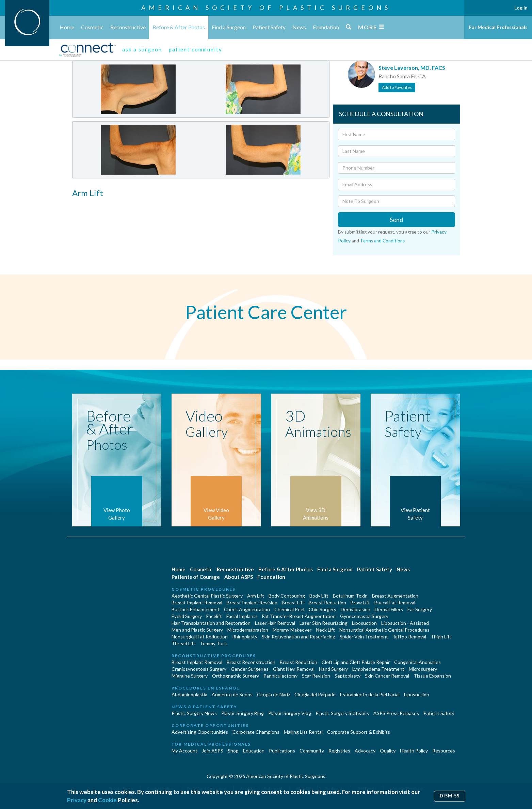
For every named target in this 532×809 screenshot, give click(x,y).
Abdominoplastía (189, 694)
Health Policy (414, 751)
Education (254, 751)
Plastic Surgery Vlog (290, 713)
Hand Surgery (333, 669)
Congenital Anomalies (417, 662)
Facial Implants (242, 616)
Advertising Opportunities (200, 732)
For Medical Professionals (498, 27)
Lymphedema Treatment (378, 669)
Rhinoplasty (245, 637)
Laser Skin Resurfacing (324, 623)
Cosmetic (92, 27)
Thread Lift (183, 643)
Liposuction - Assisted (405, 623)
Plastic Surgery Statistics (342, 713)
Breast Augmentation (395, 596)
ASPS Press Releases (396, 713)
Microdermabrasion (248, 630)
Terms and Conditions (382, 241)
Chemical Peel (289, 609)
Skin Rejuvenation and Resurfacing (299, 637)
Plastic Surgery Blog (243, 713)
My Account (184, 751)
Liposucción (417, 694)
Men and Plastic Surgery (197, 630)
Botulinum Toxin (350, 596)
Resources (444, 751)
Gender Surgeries (250, 669)
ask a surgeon (142, 49)
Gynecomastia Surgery (364, 616)
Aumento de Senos (232, 694)
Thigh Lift (441, 637)
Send (396, 220)
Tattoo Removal (409, 637)
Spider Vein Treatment (364, 637)
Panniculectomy (280, 676)
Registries (339, 751)
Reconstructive (128, 27)
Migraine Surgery (190, 676)
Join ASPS (213, 751)
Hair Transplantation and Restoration (211, 623)
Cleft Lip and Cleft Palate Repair (356, 662)
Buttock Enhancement (196, 609)
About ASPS (239, 577)
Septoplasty (348, 676)
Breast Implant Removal (197, 602)
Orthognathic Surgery (236, 676)
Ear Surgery (420, 609)
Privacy (77, 800)
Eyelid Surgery (187, 616)
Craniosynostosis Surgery (199, 669)
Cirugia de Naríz (273, 694)
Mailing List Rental (303, 732)
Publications (282, 751)
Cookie (107, 800)
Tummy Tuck (213, 643)
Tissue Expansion (432, 676)
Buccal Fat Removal (395, 602)
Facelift (214, 616)
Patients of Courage (196, 577)
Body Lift (319, 596)
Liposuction (364, 623)
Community (312, 751)
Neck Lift (325, 630)
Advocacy (365, 751)
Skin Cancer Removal (387, 676)
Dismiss (450, 796)
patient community (196, 49)
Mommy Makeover (292, 630)
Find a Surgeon (229, 27)
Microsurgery (423, 669)
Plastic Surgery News (194, 713)
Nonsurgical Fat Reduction (200, 637)
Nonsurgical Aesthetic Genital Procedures (384, 630)
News (299, 27)
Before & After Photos (179, 27)
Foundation (326, 27)
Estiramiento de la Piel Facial (370, 694)
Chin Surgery (323, 609)
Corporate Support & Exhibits (359, 732)
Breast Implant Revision (252, 602)
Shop (233, 751)
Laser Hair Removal (275, 623)
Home (67, 27)
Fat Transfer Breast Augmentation (299, 616)
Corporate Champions (256, 732)
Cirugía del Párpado (315, 694)
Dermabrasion (356, 609)
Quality (388, 751)
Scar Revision (316, 676)
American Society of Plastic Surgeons (266, 7)
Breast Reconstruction (251, 662)
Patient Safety (269, 27)
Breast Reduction (327, 602)
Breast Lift (293, 602)
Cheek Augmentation (247, 609)
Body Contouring (287, 596)
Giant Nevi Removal (294, 669)
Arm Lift (256, 596)
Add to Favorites (397, 87)
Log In (521, 8)
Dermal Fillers (389, 609)
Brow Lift (360, 602)
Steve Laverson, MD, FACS (412, 68)
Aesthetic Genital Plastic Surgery (207, 596)
